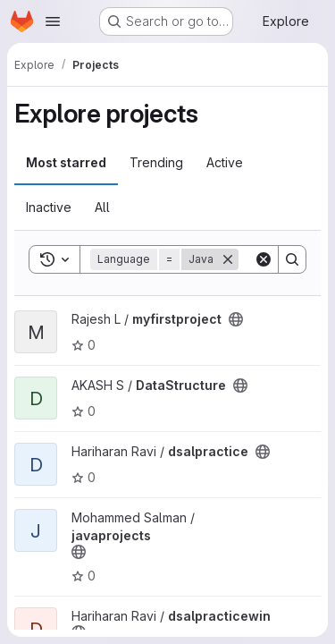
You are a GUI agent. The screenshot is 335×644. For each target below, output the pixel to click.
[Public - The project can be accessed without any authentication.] (236, 319)
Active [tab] (225, 162)
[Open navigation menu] (53, 21)
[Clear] (264, 259)
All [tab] (102, 207)
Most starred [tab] (66, 162)
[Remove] (228, 259)
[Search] (292, 259)
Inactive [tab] (49, 207)
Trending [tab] (156, 162)
